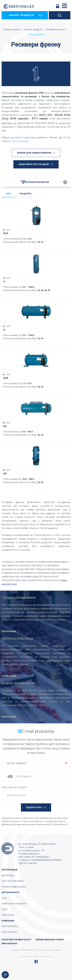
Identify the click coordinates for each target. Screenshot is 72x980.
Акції (4, 898)
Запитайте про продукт (34, 164)
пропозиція (9, 631)
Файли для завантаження (34, 153)
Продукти (25, 194)
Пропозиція (9, 870)
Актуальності (11, 892)
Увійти (58, 6)
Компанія (8, 921)
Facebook (36, 962)
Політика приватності (16, 940)
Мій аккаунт (10, 944)
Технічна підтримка (13, 881)
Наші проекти (9, 932)
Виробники (8, 875)
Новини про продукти (14, 904)
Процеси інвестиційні (14, 887)
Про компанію (10, 926)
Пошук (60, 15)
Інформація (8, 915)
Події (4, 909)
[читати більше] (20, 141)
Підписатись (34, 807)
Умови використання (49, 940)
